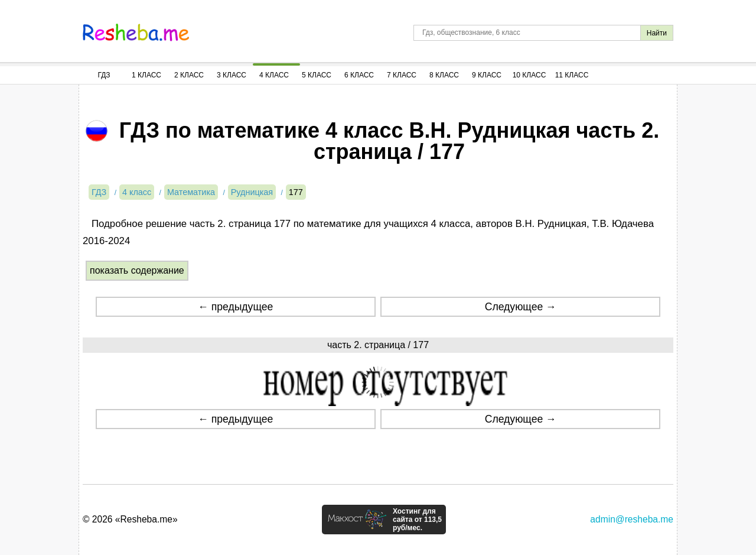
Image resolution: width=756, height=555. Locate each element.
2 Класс (189, 75)
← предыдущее (235, 307)
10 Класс (529, 75)
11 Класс (572, 75)
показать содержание (137, 270)
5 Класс (317, 75)
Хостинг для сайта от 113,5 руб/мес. (417, 520)
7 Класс (402, 75)
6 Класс (359, 75)
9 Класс (487, 75)
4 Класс (274, 75)
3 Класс (232, 75)
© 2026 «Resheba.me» (130, 519)
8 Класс (444, 75)
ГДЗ (104, 75)
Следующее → (521, 307)
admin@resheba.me (632, 519)
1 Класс (146, 75)
